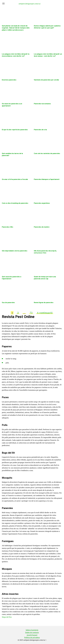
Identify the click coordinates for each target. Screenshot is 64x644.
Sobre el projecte (32, 630)
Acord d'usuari (32, 635)
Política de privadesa (32, 637)
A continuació (45, 313)
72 (31, 313)
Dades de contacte (32, 632)
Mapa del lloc (7, 617)
